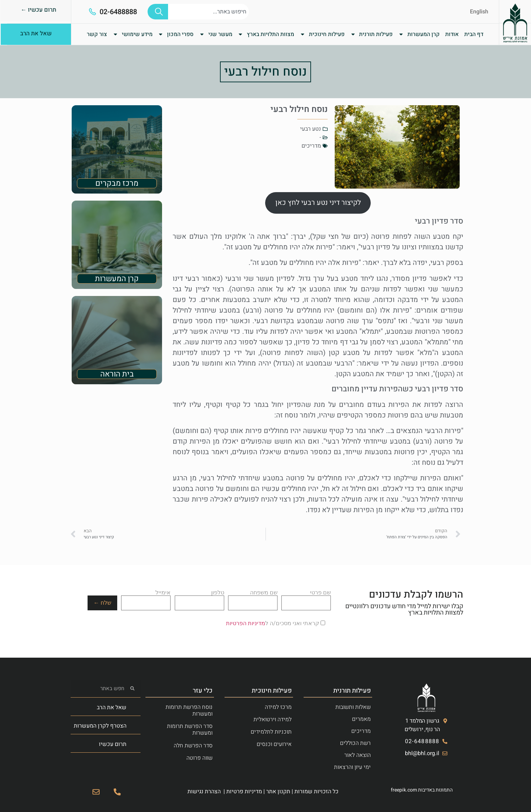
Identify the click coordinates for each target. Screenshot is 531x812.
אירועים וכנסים (274, 744)
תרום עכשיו (113, 744)
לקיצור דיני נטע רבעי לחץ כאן (318, 203)
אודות (452, 34)
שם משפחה (253, 598)
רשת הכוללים (355, 743)
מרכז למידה (278, 707)
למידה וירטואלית (273, 719)
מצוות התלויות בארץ (266, 34)
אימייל (146, 598)
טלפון (199, 598)
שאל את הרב (112, 707)
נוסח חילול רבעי (265, 72)
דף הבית (474, 34)
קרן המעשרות (419, 34)
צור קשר (97, 34)
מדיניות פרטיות (244, 792)
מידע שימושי (133, 34)
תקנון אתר (278, 792)
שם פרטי (306, 598)
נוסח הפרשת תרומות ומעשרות (189, 710)
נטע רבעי (311, 129)
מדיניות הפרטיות (246, 623)
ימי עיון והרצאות (352, 767)
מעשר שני (216, 34)
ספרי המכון (176, 34)
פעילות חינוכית (322, 34)
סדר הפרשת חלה (193, 746)
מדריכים (311, 146)
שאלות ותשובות (353, 707)
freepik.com (404, 790)
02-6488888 (118, 12)
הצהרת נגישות (204, 792)
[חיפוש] (158, 12)
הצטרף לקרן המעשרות (100, 726)
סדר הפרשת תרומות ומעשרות (190, 730)
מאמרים (361, 719)
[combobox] (208, 12)
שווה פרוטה (199, 758)
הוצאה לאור (357, 755)
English (479, 12)
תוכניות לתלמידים (271, 732)
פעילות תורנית (372, 34)
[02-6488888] (93, 12)
